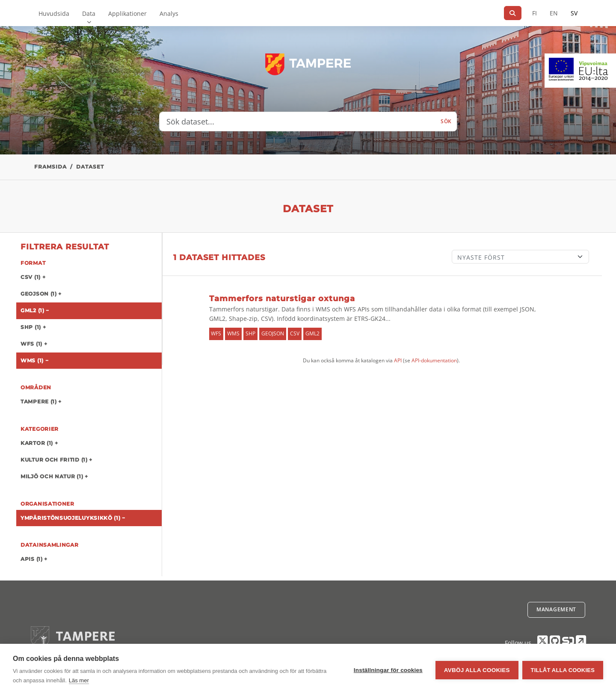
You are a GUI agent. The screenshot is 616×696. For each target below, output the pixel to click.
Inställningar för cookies (388, 670)
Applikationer (127, 13)
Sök (446, 121)
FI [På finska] (535, 13)
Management (556, 609)
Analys (169, 13)
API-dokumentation (434, 360)
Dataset (90, 167)
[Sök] (513, 13)
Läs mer (79, 680)
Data (89, 13)
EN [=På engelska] (554, 13)
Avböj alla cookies (477, 670)
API (398, 360)
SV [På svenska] (574, 13)
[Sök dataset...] (298, 121)
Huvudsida (54, 13)
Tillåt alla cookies (563, 670)
